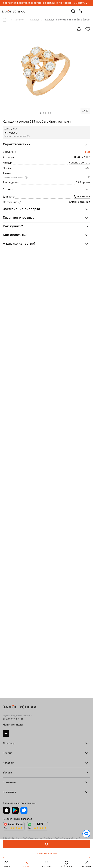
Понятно (47, 860)
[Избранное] (88, 29)
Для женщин (82, 196)
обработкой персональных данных (26, 851)
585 (88, 168)
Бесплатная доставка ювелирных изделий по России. (38, 3)
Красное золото (79, 163)
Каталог (19, 20)
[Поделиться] (79, 29)
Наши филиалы (13, 725)
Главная (5, 20)
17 (89, 177)
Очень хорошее (80, 202)
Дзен (6, 733)
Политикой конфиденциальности (64, 848)
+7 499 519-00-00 (13, 719)
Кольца (35, 20)
